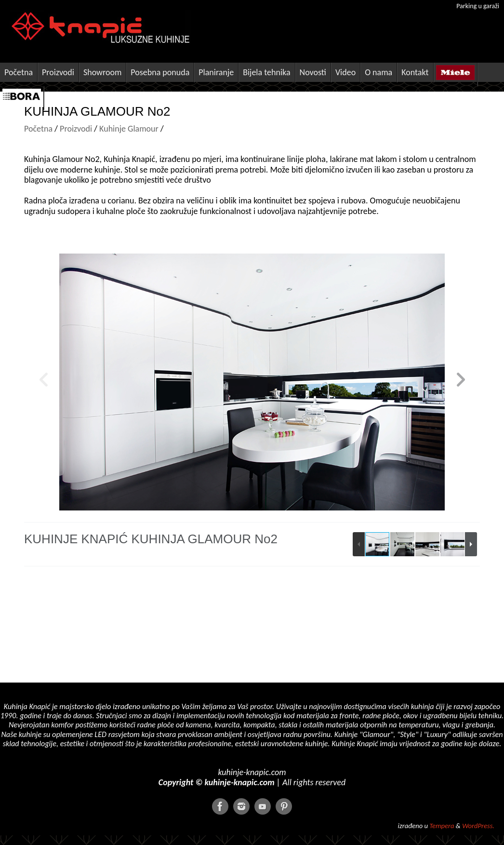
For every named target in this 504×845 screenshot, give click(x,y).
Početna (38, 129)
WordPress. (478, 826)
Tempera (442, 826)
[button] (461, 382)
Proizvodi (76, 129)
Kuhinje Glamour (128, 129)
